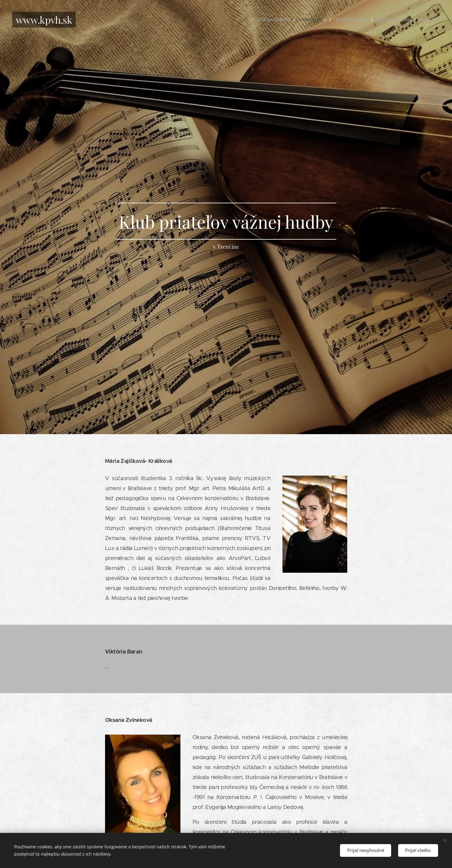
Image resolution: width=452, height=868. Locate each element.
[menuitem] (263, 20)
